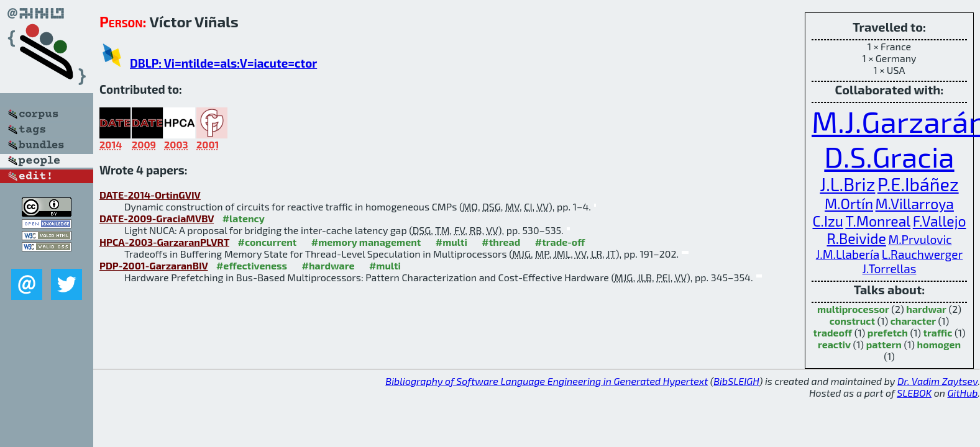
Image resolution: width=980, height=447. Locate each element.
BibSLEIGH (736, 381)
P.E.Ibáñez (918, 184)
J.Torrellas (890, 269)
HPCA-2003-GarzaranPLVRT (164, 242)
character (913, 321)
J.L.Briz (847, 184)
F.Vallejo (940, 221)
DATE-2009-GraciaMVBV (157, 218)
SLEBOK (914, 393)
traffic (937, 332)
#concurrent (267, 242)
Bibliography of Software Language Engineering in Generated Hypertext (547, 381)
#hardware (328, 265)
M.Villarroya (915, 204)
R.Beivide (856, 238)
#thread (501, 242)
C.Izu (827, 221)
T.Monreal (878, 221)
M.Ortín (849, 204)
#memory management (366, 242)
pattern (884, 344)
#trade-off (560, 242)
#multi (451, 242)
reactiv (834, 344)
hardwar (926, 309)
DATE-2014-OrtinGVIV (150, 195)
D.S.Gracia (889, 156)
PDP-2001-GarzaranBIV (153, 265)
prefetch (888, 332)
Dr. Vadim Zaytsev (937, 381)
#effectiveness (252, 265)
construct (852, 321)
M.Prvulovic (920, 239)
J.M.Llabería (848, 254)
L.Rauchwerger (922, 254)
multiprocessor (853, 309)
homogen (939, 344)
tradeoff (833, 332)
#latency (244, 218)
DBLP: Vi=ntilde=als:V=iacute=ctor (223, 63)
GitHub (963, 393)
